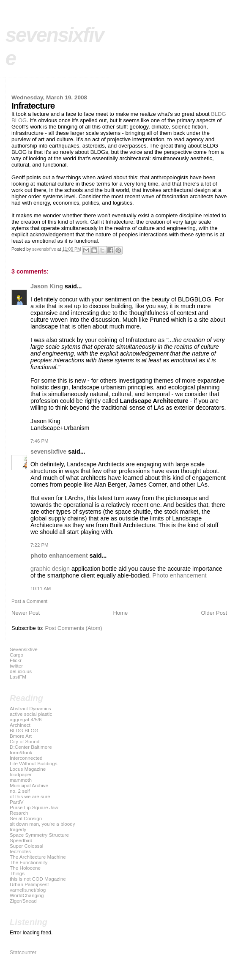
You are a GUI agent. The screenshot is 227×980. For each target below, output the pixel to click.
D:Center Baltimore (31, 747)
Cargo (16, 655)
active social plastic (31, 714)
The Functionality (29, 862)
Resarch (19, 813)
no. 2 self (20, 791)
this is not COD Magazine (38, 879)
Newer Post (26, 613)
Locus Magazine (28, 769)
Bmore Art (21, 736)
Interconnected (26, 758)
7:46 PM (40, 441)
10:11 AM (41, 589)
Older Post (214, 613)
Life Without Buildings (34, 763)
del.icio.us (21, 671)
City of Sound (25, 741)
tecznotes (20, 851)
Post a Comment (29, 601)
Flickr (16, 660)
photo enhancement (59, 556)
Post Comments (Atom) (74, 628)
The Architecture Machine (38, 857)
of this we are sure (30, 796)
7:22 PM (40, 545)
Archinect (20, 725)
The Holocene (25, 868)
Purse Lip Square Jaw (34, 807)
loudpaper (21, 774)
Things (17, 873)
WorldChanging (27, 895)
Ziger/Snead (23, 901)
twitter (16, 666)
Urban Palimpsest (29, 884)
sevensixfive (48, 452)
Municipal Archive (29, 785)
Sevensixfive (24, 649)
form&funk (21, 752)
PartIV (17, 802)
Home (121, 613)
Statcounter (23, 953)
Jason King (47, 286)
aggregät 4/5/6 (26, 719)
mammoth (21, 780)
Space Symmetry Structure (39, 835)
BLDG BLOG (24, 730)
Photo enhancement (180, 575)
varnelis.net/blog (28, 890)
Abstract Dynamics (30, 708)
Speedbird (21, 840)
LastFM (18, 677)
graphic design (50, 569)
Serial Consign (26, 818)
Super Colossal (26, 846)
